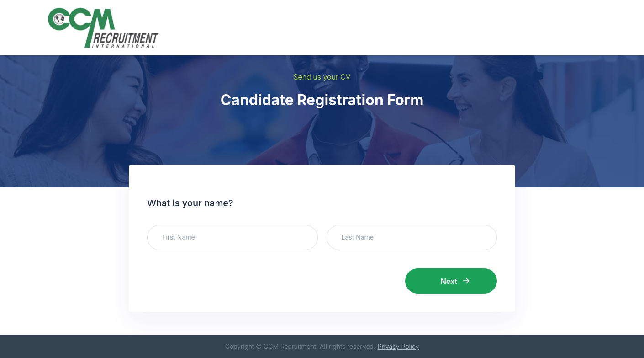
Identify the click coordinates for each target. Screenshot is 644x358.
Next (455, 281)
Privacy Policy (399, 346)
